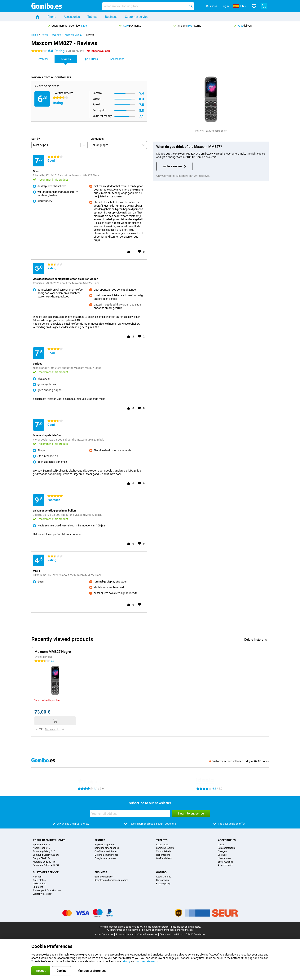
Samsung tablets (165, 848)
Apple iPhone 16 (41, 848)
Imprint (131, 934)
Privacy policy (163, 884)
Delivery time (40, 884)
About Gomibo (164, 877)
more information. (184, 930)
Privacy (120, 934)
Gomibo (161, 872)
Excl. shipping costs (216, 131)
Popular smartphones (49, 840)
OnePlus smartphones (106, 851)
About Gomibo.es (104, 934)
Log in (225, 6)
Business (111, 17)
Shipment (38, 887)
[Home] (37, 17)
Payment (38, 877)
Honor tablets (163, 855)
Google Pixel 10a (42, 858)
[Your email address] (130, 814)
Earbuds (222, 855)
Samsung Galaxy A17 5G (46, 865)
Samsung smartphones (107, 848)
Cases (221, 845)
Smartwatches (225, 862)
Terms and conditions (171, 934)
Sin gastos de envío (55, 729)
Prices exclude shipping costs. (185, 927)
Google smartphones (105, 858)
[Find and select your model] (148, 6)
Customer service (137, 17)
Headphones (225, 858)
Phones (100, 840)
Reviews (90, 35)
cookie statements (147, 961)
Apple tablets (163, 845)
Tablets (92, 17)
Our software (163, 880)
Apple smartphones (105, 845)
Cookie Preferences (147, 934)
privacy (126, 961)
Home (35, 35)
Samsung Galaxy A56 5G (46, 855)
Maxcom (57, 35)
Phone (52, 17)
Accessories (72, 17)
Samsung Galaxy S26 (44, 851)
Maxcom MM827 (74, 35)
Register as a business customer (111, 880)
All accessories (226, 865)
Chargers (223, 851)
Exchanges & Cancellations (47, 890)
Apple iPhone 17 (41, 845)
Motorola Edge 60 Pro (44, 862)
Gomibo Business (104, 877)
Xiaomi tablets (164, 851)
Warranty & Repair (42, 894)
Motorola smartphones (106, 855)
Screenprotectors (227, 848)
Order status (39, 880)
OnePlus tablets (164, 858)
